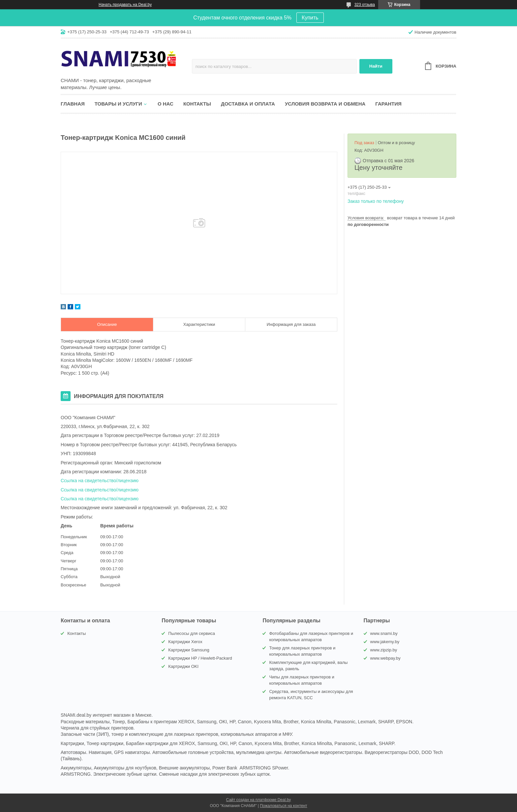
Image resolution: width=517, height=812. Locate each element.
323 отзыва (365, 5)
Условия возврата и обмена (325, 104)
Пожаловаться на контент (283, 806)
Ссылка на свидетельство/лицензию (100, 481)
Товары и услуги (118, 104)
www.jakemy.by (385, 642)
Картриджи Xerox (185, 642)
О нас (166, 104)
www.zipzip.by (384, 650)
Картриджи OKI (183, 666)
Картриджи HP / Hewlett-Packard (200, 658)
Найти (376, 66)
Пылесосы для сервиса (192, 633)
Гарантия (388, 104)
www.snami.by (384, 633)
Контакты (197, 104)
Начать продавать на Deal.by (125, 5)
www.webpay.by (385, 658)
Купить (310, 18)
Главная (73, 104)
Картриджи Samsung (189, 650)
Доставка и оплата (248, 104)
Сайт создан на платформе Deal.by (259, 800)
